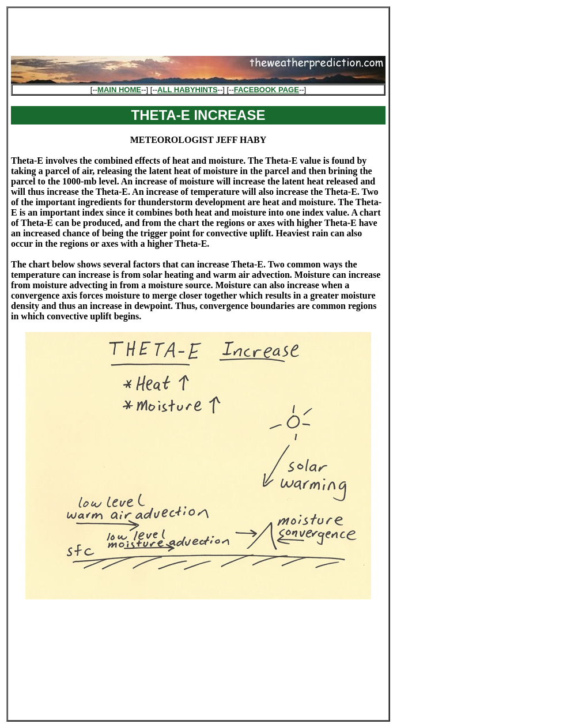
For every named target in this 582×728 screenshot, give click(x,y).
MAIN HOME (119, 90)
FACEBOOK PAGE (267, 90)
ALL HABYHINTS (187, 90)
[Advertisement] (198, 28)
